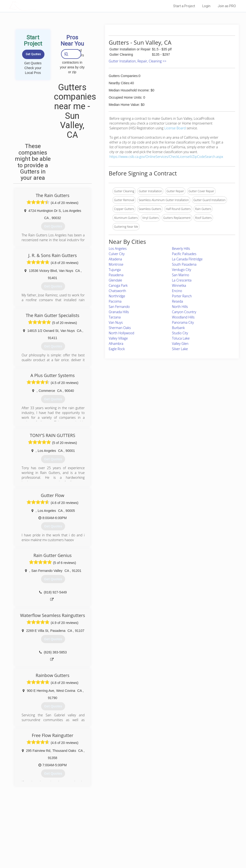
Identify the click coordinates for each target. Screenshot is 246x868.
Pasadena (116, 275)
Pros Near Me (54, 833)
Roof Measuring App (112, 838)
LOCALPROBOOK (37, 6)
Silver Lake (180, 349)
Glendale (115, 280)
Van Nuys (116, 322)
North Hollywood (121, 333)
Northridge (117, 296)
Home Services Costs (59, 827)
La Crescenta (182, 280)
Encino (177, 291)
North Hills (180, 307)
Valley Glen (180, 344)
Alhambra (116, 344)
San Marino (181, 275)
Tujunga (115, 270)
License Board (175, 128)
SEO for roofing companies (183, 849)
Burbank (178, 328)
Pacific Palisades (184, 254)
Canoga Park (118, 285)
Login (206, 6)
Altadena (115, 259)
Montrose (116, 264)
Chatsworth (117, 291)
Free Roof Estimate (58, 844)
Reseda (178, 301)
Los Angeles (118, 248)
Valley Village (118, 338)
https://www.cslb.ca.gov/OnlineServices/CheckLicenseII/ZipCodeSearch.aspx (166, 157)
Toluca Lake (181, 338)
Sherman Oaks (120, 328)
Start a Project (184, 6)
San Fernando (119, 307)
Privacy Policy (174, 833)
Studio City (180, 333)
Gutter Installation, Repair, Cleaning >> (137, 61)
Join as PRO (227, 6)
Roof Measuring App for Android (119, 849)
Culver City (117, 254)
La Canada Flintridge (187, 259)
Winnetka (179, 285)
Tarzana (115, 317)
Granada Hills (119, 312)
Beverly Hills (181, 248)
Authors (170, 838)
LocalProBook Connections (183, 844)
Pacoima (115, 301)
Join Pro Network (109, 827)
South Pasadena (184, 264)
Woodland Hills (183, 317)
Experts (103, 833)
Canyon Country (184, 312)
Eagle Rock (117, 349)
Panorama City (183, 322)
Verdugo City (182, 270)
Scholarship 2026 (177, 827)
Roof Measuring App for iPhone (119, 844)
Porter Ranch (182, 296)
